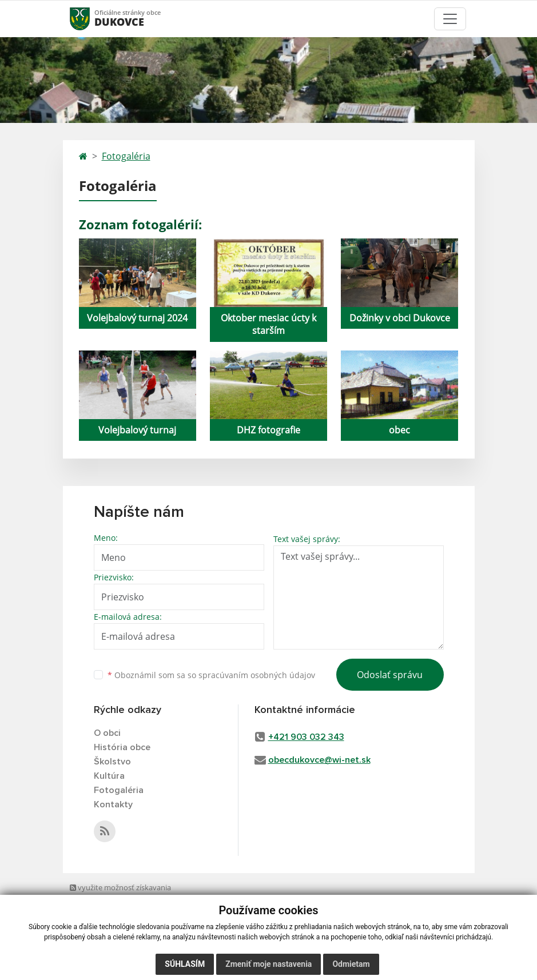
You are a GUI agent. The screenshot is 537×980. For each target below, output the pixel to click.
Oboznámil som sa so (211, 675)
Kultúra (109, 776)
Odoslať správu (390, 675)
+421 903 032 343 (306, 737)
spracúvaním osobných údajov (257, 675)
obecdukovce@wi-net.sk (319, 760)
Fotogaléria (126, 156)
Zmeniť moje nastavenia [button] (268, 964)
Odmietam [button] (351, 964)
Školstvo (112, 762)
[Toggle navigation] (450, 19)
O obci (107, 733)
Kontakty (113, 804)
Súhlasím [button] (185, 964)
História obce (122, 747)
